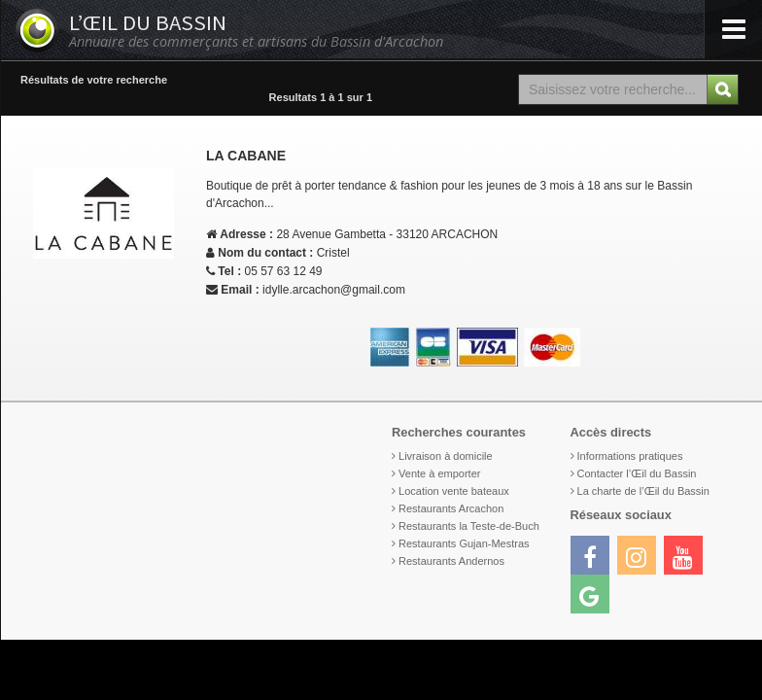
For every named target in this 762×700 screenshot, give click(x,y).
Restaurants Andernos (451, 561)
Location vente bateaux (454, 491)
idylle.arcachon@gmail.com (334, 290)
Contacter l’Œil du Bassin (637, 473)
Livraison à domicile (446, 456)
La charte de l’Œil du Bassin (643, 491)
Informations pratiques (630, 456)
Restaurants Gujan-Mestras (464, 543)
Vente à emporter (439, 473)
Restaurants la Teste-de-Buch (469, 526)
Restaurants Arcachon (451, 508)
